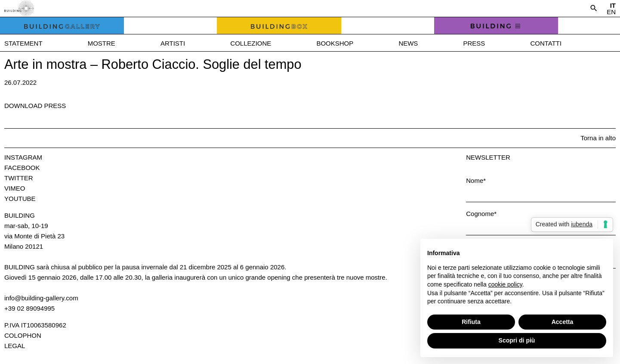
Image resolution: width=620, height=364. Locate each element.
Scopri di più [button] (517, 340)
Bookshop (335, 43)
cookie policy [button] (505, 284)
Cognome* (481, 214)
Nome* (476, 180)
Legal (15, 346)
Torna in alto (598, 138)
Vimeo (15, 188)
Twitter (19, 178)
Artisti (173, 43)
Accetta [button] (563, 322)
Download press (35, 106)
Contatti (546, 43)
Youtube (20, 199)
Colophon (23, 335)
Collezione (251, 43)
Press (474, 43)
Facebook (22, 168)
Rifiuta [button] (471, 322)
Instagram (23, 157)
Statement (23, 43)
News (408, 43)
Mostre (102, 43)
